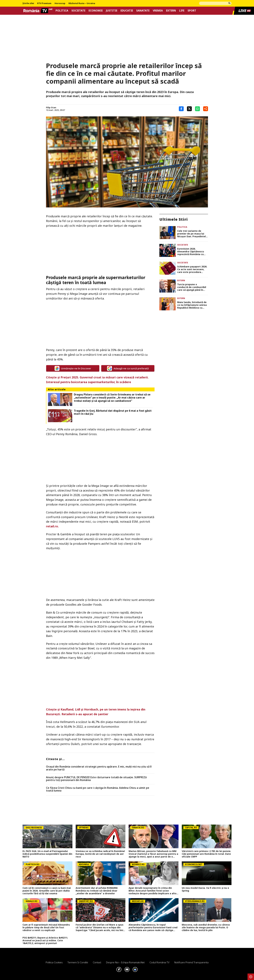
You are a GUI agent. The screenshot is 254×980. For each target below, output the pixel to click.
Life (182, 11)
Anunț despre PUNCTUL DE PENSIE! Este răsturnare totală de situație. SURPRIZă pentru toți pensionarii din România (96, 779)
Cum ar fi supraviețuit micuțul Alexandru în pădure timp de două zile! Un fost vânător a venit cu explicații (46, 927)
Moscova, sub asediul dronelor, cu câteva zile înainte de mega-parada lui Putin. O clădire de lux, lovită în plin (206, 927)
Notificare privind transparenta (191, 962)
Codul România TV (159, 962)
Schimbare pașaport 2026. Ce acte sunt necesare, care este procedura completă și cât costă (192, 269)
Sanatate (143, 11)
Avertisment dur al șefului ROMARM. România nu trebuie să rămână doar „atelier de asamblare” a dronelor (97, 891)
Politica (62, 11)
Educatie (127, 11)
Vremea (158, 11)
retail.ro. (52, 526)
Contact (97, 962)
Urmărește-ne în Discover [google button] (73, 368)
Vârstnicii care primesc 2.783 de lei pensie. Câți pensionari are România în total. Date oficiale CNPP (206, 854)
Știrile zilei (28, 3)
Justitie (112, 11)
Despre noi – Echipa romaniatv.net (125, 962)
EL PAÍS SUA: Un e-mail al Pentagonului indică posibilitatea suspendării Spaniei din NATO (47, 854)
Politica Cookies (54, 962)
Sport (192, 11)
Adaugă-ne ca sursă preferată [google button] (128, 368)
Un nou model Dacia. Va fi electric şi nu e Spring (205, 889)
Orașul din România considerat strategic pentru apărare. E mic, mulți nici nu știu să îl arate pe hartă (99, 768)
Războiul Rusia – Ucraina (82, 3)
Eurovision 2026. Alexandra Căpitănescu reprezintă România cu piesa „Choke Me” (191, 252)
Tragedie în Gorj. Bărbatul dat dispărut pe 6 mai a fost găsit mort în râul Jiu (113, 412)
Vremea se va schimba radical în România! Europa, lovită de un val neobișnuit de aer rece (100, 854)
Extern (171, 11)
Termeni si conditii (78, 962)
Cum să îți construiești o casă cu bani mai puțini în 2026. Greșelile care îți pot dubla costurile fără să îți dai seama (47, 891)
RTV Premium (44, 3)
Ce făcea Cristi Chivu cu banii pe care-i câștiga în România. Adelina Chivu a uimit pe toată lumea (98, 789)
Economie (96, 11)
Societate (78, 11)
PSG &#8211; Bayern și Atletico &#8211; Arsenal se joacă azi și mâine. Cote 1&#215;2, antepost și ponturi (45, 940)
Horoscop (60, 3)
